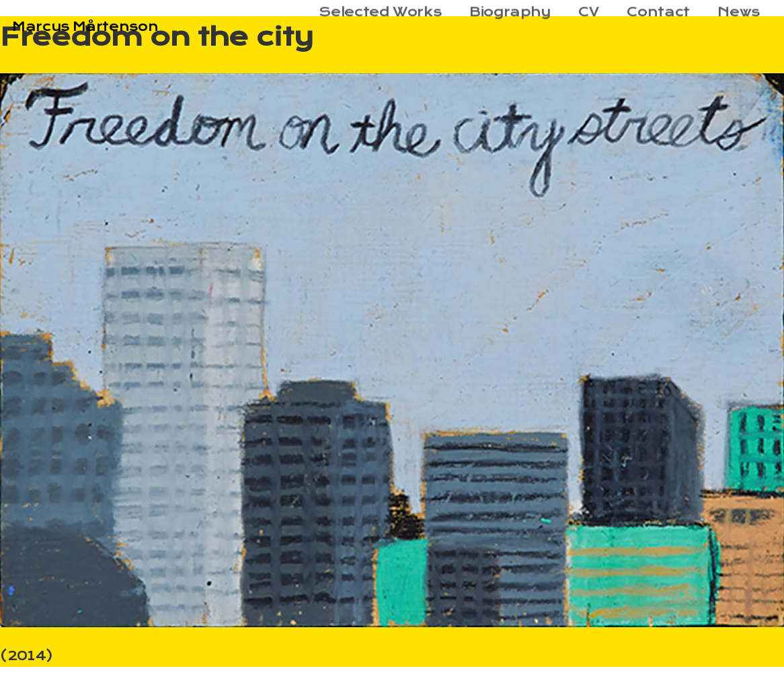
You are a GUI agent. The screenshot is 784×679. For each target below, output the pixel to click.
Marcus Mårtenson (85, 27)
